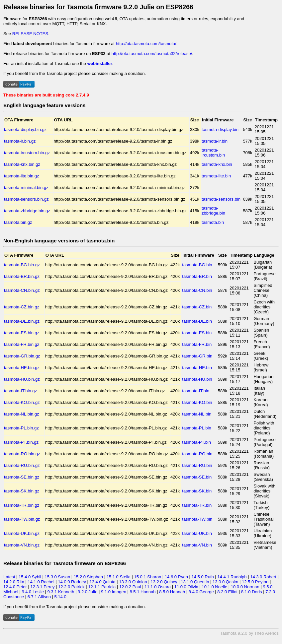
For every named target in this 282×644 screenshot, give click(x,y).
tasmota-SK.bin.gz (22, 491)
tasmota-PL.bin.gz (21, 428)
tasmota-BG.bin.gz (22, 265)
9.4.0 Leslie (33, 592)
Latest (9, 577)
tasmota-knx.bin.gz (22, 164)
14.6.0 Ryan (176, 577)
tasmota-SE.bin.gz (22, 477)
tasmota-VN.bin (197, 545)
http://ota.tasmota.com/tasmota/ (146, 44)
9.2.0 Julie (88, 592)
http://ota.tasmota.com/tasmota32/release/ (152, 54)
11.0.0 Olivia (186, 587)
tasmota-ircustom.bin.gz (27, 153)
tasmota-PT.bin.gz (21, 442)
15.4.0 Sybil (30, 577)
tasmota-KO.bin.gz (22, 402)
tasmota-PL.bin (196, 428)
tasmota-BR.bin (197, 276)
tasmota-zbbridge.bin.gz (27, 211)
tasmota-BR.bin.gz (22, 276)
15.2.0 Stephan (88, 577)
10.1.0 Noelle (215, 587)
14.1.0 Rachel (41, 582)
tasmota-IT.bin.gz (20, 391)
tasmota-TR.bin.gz (22, 505)
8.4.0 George (201, 592)
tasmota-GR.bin (197, 356)
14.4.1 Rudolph (232, 577)
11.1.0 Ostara (158, 587)
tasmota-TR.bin (197, 505)
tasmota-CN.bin (197, 290)
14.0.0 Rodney (72, 582)
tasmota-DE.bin (197, 321)
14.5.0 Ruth (203, 577)
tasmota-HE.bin (197, 368)
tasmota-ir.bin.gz (20, 141)
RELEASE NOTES (30, 34)
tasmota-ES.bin (197, 333)
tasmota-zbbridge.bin (213, 211)
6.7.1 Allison (39, 597)
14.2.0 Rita (14, 582)
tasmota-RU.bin (197, 465)
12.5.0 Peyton (255, 582)
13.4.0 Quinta (103, 582)
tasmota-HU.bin (197, 379)
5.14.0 (60, 597)
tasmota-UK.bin (197, 533)
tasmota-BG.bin (197, 265)
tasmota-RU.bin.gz (22, 465)
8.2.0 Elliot (227, 592)
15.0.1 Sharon (148, 577)
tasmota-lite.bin (216, 176)
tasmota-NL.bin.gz (22, 414)
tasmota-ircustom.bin (213, 153)
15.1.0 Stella (119, 577)
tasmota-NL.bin (197, 414)
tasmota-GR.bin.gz (22, 356)
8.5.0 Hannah (172, 592)
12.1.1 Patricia (102, 587)
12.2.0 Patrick (71, 587)
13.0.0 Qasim (225, 582)
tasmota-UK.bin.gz (22, 533)
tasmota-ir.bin (215, 141)
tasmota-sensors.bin (221, 199)
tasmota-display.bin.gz (25, 129)
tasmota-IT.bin (196, 391)
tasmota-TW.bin (197, 519)
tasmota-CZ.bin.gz (22, 307)
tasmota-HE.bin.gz (22, 368)
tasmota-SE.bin (197, 477)
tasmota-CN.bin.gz (22, 290)
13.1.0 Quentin (195, 582)
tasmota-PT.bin (196, 442)
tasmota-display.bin (220, 129)
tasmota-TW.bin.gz (22, 519)
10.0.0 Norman (245, 587)
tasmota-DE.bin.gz (22, 321)
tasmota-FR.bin (197, 344)
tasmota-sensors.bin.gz (26, 199)
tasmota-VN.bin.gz (22, 545)
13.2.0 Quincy (164, 582)
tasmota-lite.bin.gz (22, 176)
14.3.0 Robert (263, 577)
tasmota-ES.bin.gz (22, 333)
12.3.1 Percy (42, 587)
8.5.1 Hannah (142, 592)
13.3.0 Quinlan (133, 582)
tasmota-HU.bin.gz (22, 379)
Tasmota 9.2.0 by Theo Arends (249, 633)
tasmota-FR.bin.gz (22, 344)
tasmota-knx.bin (217, 164)
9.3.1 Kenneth (61, 592)
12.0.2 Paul (130, 587)
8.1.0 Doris (252, 592)
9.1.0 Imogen (114, 592)
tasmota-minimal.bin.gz (26, 188)
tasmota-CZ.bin (197, 307)
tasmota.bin (213, 222)
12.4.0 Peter (15, 587)
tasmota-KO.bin (197, 402)
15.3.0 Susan (58, 577)
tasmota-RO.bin (197, 454)
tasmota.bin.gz (18, 222)
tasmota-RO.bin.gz (22, 454)
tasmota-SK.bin (197, 491)
